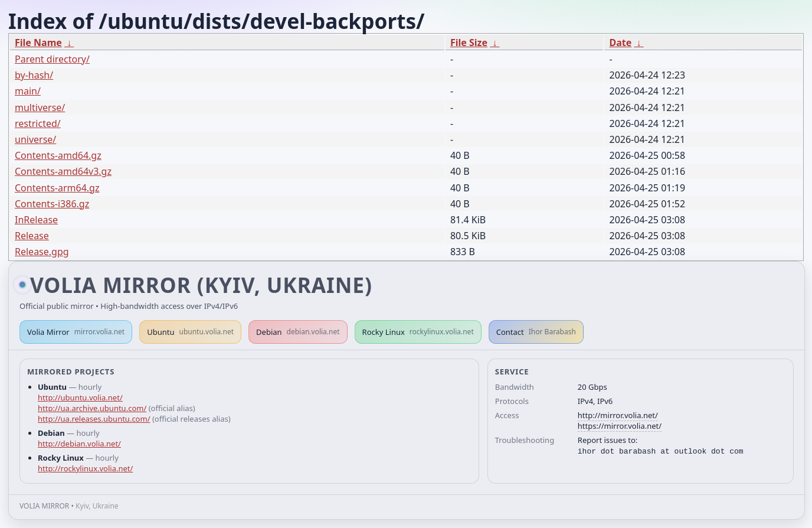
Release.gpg (42, 252)
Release (32, 236)
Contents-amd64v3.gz (63, 171)
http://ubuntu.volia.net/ (80, 397)
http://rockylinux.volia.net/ (85, 468)
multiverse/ (40, 107)
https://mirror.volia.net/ (620, 426)
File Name (38, 43)
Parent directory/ (52, 59)
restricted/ (38, 123)
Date (620, 43)
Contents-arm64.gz (57, 188)
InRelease (36, 220)
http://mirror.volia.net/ (618, 415)
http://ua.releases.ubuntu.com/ (94, 419)
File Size (469, 43)
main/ (28, 91)
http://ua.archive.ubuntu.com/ (92, 408)
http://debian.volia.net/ (79, 444)
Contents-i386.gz (52, 204)
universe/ (35, 139)
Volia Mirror (76, 332)
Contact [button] (536, 332)
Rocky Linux (418, 332)
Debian (298, 332)
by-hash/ (34, 75)
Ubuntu (190, 332)
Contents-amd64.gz (58, 155)
